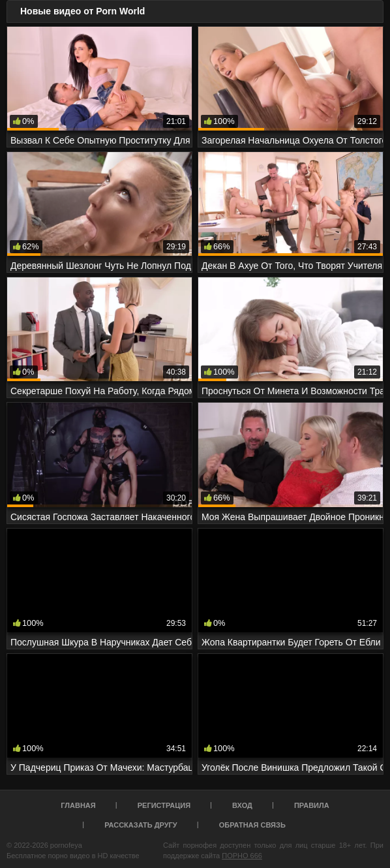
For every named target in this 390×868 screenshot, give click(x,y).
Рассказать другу (141, 825)
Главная (78, 805)
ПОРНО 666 (242, 856)
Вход (242, 805)
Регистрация (164, 805)
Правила (312, 805)
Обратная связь (252, 825)
